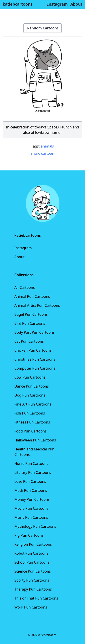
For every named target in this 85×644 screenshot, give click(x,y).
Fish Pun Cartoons (30, 413)
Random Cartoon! (42, 28)
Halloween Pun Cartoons (35, 440)
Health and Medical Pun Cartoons (34, 452)
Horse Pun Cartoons (31, 463)
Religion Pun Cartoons (33, 544)
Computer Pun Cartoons (35, 368)
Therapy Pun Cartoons (33, 589)
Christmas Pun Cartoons (35, 359)
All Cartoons (25, 287)
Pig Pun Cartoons (29, 535)
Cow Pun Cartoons (30, 377)
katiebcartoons (18, 4)
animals (47, 146)
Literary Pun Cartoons (33, 472)
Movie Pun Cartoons (31, 508)
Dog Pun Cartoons (30, 395)
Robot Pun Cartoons (31, 553)
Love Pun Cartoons (30, 481)
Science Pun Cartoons (33, 571)
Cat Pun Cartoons (29, 341)
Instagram (23, 248)
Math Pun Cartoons (31, 490)
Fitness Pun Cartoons (32, 422)
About (19, 257)
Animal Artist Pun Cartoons (37, 305)
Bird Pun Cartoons (30, 323)
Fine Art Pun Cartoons (33, 404)
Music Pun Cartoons (31, 517)
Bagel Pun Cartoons (31, 314)
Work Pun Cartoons (31, 607)
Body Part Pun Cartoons (34, 332)
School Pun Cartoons (32, 562)
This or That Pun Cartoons (36, 598)
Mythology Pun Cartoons (35, 526)
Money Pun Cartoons (32, 499)
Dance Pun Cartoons (32, 386)
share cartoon (42, 153)
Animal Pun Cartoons (32, 296)
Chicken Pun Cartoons (33, 350)
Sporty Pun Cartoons (32, 580)
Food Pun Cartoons (31, 431)
